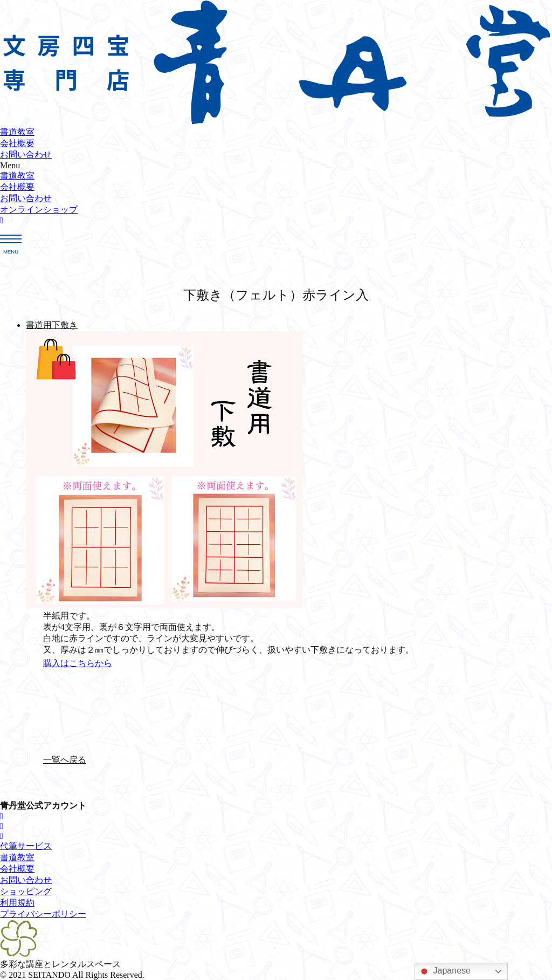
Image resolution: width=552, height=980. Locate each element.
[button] (276, 166)
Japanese (444, 971)
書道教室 (17, 132)
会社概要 (17, 143)
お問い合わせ (26, 155)
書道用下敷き (52, 325)
